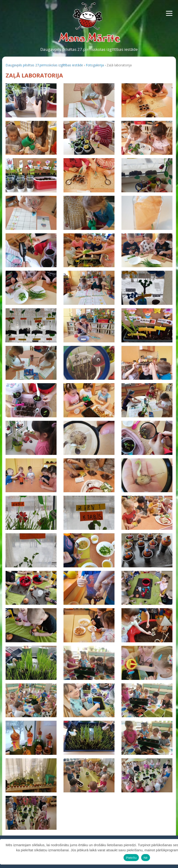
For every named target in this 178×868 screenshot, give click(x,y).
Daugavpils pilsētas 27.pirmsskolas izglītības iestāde (89, 49)
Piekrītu (131, 858)
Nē (145, 858)
